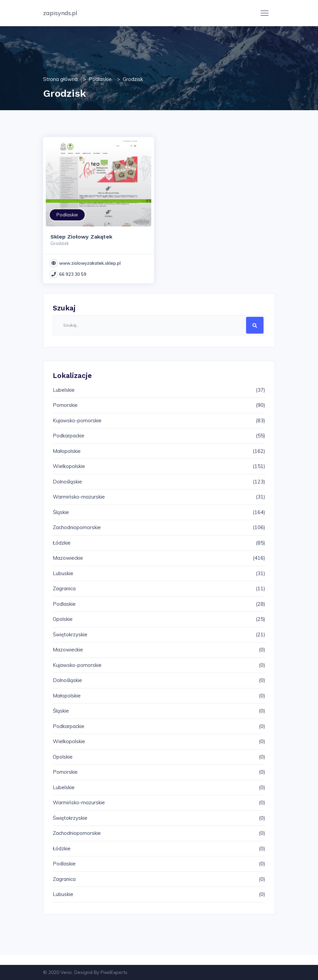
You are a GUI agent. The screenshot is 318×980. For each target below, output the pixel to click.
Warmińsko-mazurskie (79, 497)
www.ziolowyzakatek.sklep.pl (90, 263)
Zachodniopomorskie (77, 527)
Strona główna (60, 79)
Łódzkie (62, 543)
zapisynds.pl (60, 13)
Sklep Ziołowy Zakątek (81, 237)
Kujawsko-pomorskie (77, 420)
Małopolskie (67, 451)
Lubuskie (63, 573)
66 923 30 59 (73, 274)
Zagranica (64, 588)
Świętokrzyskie (70, 634)
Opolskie (63, 619)
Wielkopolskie (69, 466)
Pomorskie (65, 405)
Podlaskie (100, 79)
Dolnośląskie (67, 482)
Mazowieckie (68, 558)
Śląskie (61, 512)
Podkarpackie (69, 436)
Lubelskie (64, 390)
